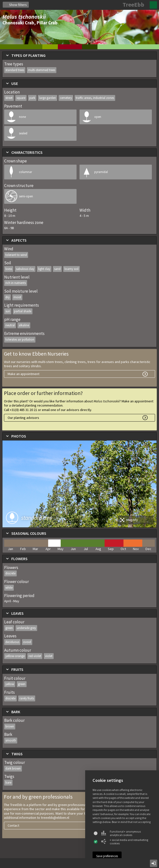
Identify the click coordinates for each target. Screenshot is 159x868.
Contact (13, 825)
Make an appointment (24, 374)
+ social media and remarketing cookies (125, 842)
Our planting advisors (23, 418)
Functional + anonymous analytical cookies (121, 833)
